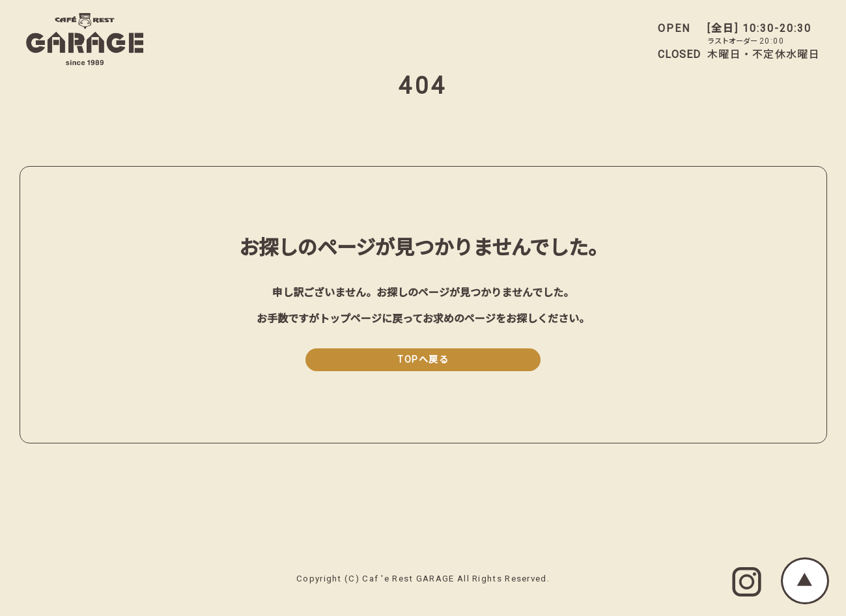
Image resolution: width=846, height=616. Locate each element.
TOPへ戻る (423, 360)
